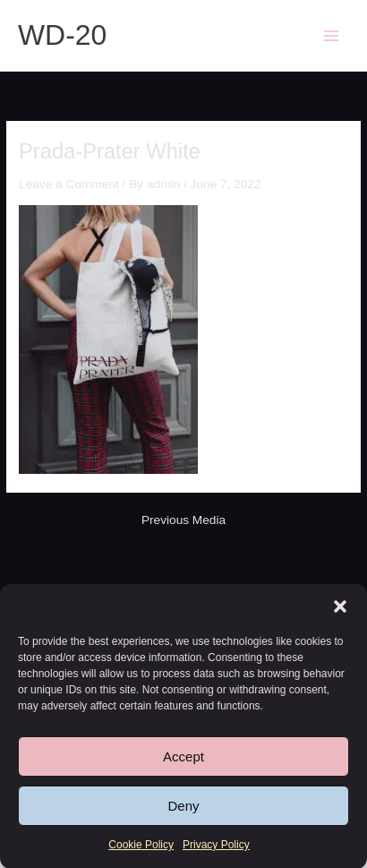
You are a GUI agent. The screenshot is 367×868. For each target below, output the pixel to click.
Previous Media (183, 520)
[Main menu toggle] (332, 35)
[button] (340, 608)
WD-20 (62, 35)
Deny (183, 808)
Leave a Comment (69, 184)
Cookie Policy (141, 847)
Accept (183, 758)
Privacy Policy (216, 847)
